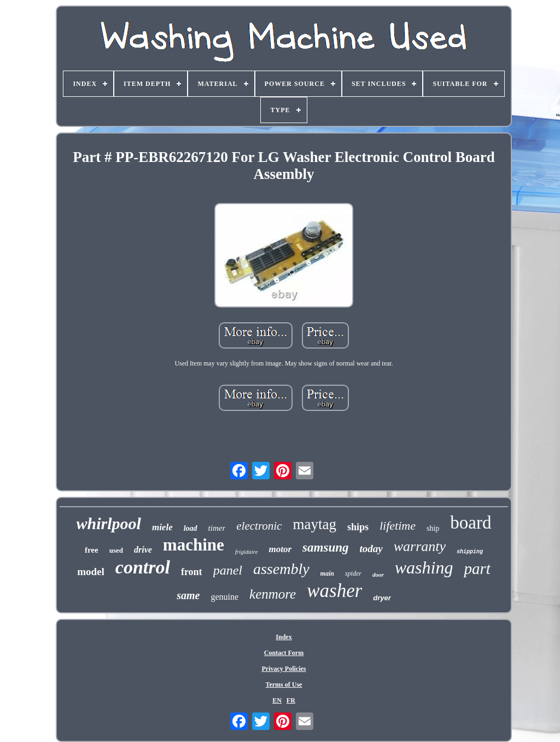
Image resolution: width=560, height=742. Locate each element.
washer (334, 591)
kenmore (273, 594)
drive (143, 550)
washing (424, 567)
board (471, 523)
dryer (382, 598)
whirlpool (109, 523)
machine (194, 545)
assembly (281, 569)
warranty (420, 546)
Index (284, 637)
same (188, 595)
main (327, 573)
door (378, 575)
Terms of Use (284, 685)
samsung (325, 547)
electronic (259, 526)
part (477, 569)
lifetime (398, 526)
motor (281, 549)
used (116, 550)
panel (228, 570)
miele (162, 527)
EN (277, 700)
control (143, 567)
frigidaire (247, 552)
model (91, 572)
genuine (224, 597)
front (192, 572)
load (191, 528)
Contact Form (284, 653)
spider (353, 573)
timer (217, 528)
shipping (470, 552)
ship (433, 528)
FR (291, 700)
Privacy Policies (284, 669)
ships (358, 527)
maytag (314, 524)
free (92, 550)
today (371, 549)
